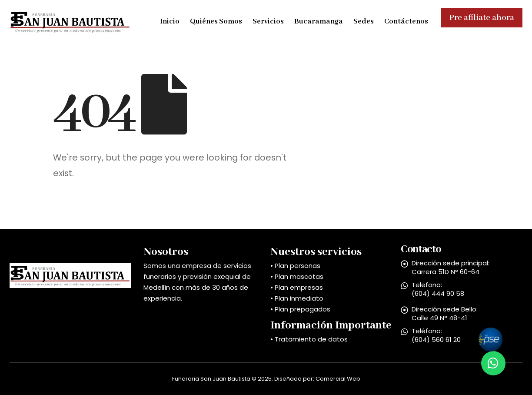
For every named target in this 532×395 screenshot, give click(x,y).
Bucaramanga (319, 22)
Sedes (364, 22)
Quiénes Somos (216, 22)
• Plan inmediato (297, 298)
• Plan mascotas (297, 276)
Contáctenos (406, 22)
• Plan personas (295, 266)
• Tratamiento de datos (309, 339)
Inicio (170, 22)
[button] (493, 363)
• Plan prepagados (300, 309)
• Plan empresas (297, 287)
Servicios (268, 22)
